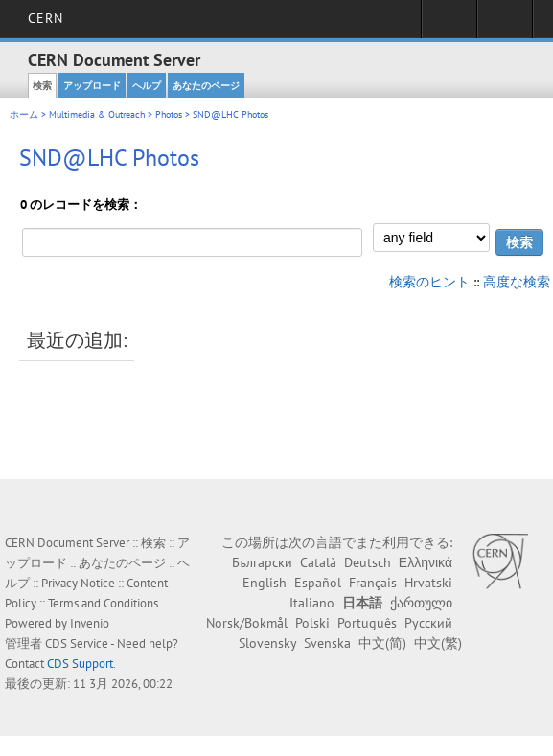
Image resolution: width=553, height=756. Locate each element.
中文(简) (382, 643)
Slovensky (267, 643)
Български (262, 562)
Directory (505, 25)
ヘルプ (147, 86)
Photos (169, 115)
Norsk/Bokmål (247, 623)
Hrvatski (428, 583)
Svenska (327, 643)
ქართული (421, 603)
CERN (46, 18)
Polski (312, 623)
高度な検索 (517, 282)
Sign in (449, 25)
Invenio (90, 623)
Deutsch (368, 562)
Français (373, 583)
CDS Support (80, 664)
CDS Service (77, 643)
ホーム (24, 115)
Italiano (312, 603)
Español (318, 583)
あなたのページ (206, 86)
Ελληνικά (426, 562)
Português (367, 623)
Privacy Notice (78, 583)
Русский (428, 623)
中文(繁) (438, 643)
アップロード (92, 86)
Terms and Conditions (103, 603)
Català (318, 562)
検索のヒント (429, 282)
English (265, 583)
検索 (42, 86)
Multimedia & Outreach (97, 115)
